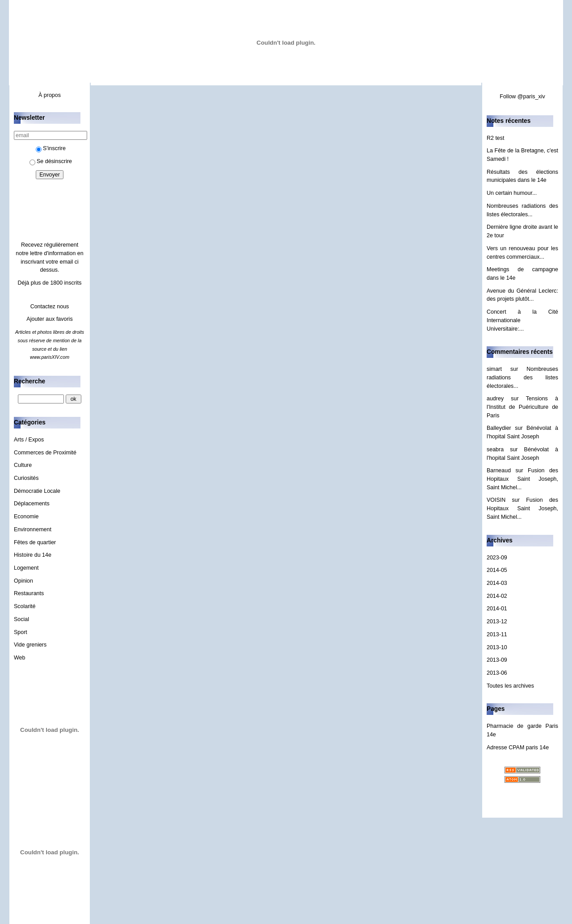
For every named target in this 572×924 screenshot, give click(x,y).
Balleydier (499, 428)
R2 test (496, 138)
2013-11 (497, 634)
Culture (23, 465)
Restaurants (29, 593)
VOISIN (496, 500)
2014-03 (497, 583)
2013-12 (497, 622)
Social (21, 619)
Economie (26, 517)
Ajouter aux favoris (49, 319)
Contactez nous (50, 307)
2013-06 (497, 673)
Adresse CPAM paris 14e (518, 748)
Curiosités (26, 478)
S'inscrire (51, 148)
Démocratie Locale (37, 491)
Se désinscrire (51, 161)
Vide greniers (30, 645)
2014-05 (497, 570)
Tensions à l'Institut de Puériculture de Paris (522, 407)
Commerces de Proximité (45, 453)
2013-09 (497, 660)
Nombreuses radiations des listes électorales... (522, 377)
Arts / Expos (29, 440)
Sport (21, 632)
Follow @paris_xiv (522, 97)
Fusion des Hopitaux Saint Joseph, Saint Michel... (522, 479)
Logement (26, 568)
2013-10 (497, 647)
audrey (495, 399)
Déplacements (32, 504)
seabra (495, 449)
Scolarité (25, 606)
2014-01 (497, 609)
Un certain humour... (512, 193)
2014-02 (497, 596)
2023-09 (497, 558)
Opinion (23, 581)
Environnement (33, 529)
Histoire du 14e (33, 555)
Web (19, 658)
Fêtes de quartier (35, 542)
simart (494, 369)
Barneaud (499, 470)
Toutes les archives (510, 686)
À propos (50, 95)
